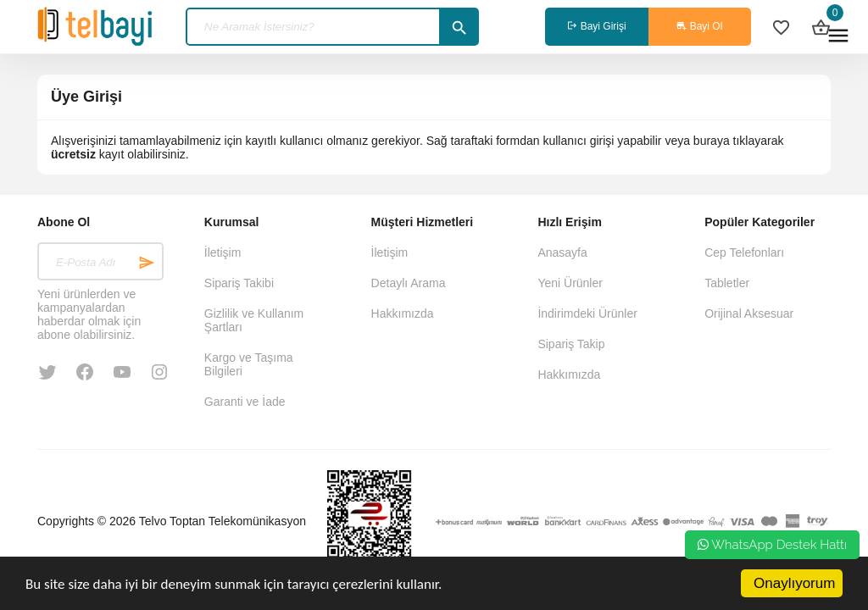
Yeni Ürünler (570, 283)
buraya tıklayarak (739, 141)
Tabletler (727, 283)
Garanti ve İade (245, 402)
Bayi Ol (699, 26)
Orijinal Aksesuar (749, 313)
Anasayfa (562, 252)
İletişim (223, 252)
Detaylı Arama (409, 283)
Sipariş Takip (571, 344)
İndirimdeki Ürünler (587, 313)
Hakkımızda (403, 313)
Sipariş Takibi (239, 283)
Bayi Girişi (596, 26)
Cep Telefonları (744, 252)
